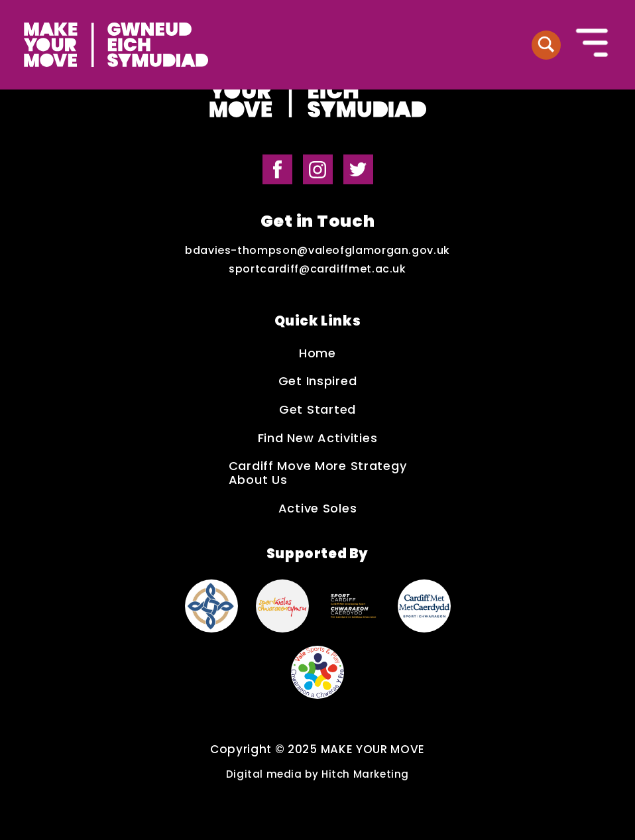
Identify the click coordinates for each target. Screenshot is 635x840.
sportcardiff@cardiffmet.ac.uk (317, 269)
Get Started (317, 410)
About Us (258, 480)
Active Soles (318, 509)
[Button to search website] (546, 45)
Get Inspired (318, 382)
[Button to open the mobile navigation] (593, 44)
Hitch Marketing (365, 774)
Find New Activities (318, 439)
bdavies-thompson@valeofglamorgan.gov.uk (317, 251)
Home (317, 354)
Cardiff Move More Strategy (318, 466)
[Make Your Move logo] (116, 45)
